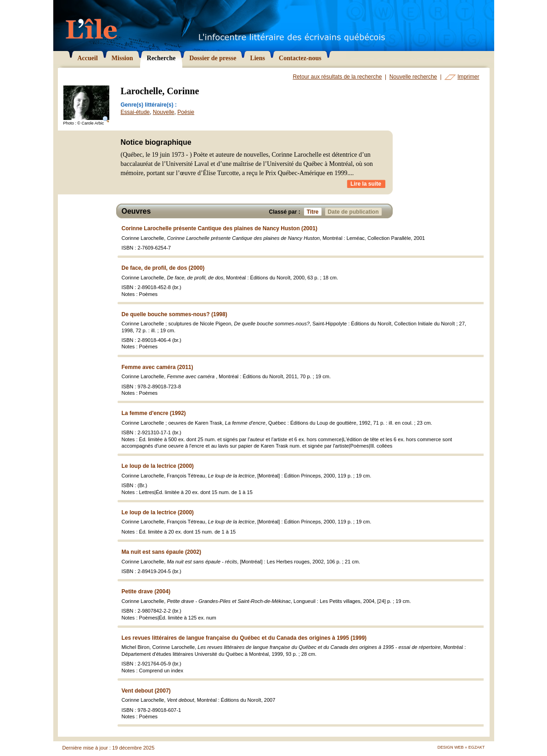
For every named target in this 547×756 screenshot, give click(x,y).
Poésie (186, 112)
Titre (314, 212)
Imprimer (468, 77)
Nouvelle (164, 112)
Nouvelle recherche (413, 77)
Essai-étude (135, 112)
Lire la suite (366, 184)
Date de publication (355, 212)
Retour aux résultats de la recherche (337, 77)
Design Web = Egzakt (461, 747)
